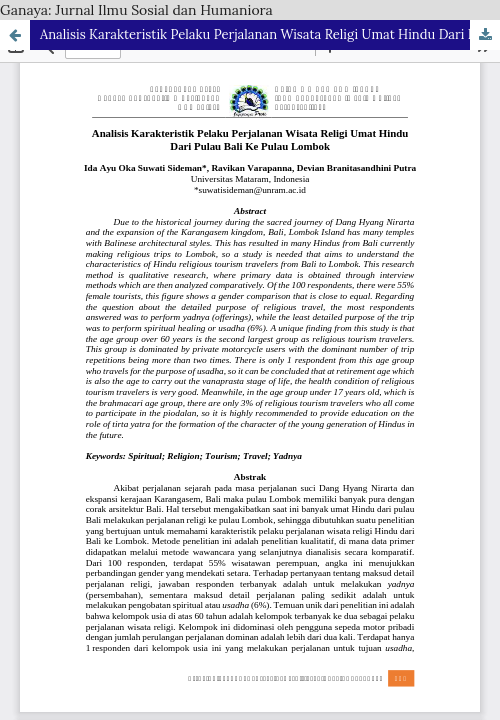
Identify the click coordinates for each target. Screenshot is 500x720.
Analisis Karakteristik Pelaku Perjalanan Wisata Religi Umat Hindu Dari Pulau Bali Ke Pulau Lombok (270, 34)
